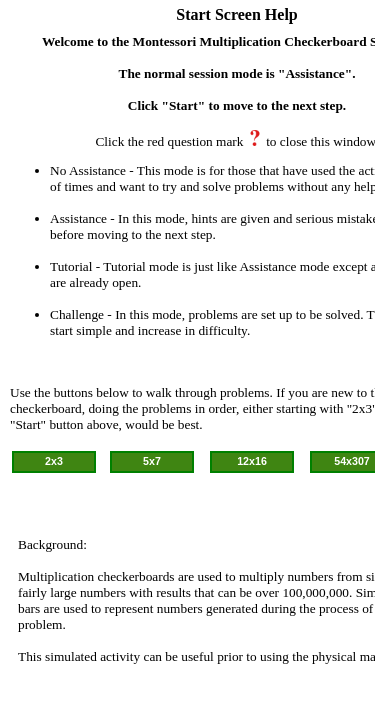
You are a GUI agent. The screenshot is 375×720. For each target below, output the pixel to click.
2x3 (54, 461)
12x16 (252, 461)
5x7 (152, 461)
